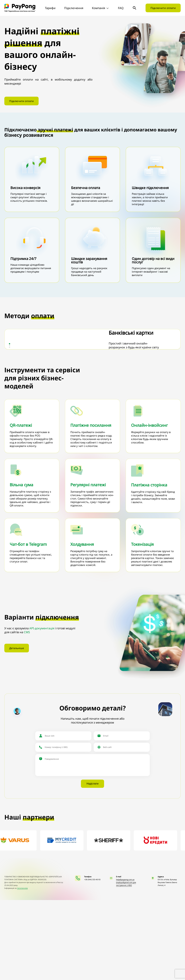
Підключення (74, 8)
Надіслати (93, 864)
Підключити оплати (163, 8)
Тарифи (50, 8)
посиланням (22, 968)
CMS (27, 712)
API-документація (42, 708)
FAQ (121, 8)
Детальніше (17, 729)
